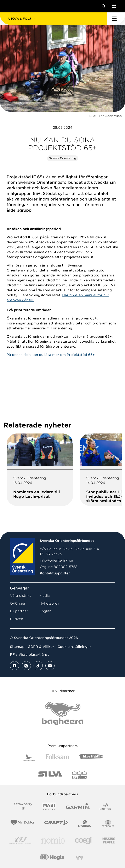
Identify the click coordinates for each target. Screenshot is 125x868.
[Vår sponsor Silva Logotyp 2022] (50, 775)
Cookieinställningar (74, 647)
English (45, 611)
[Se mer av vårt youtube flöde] (50, 666)
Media (45, 596)
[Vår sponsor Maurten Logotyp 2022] (105, 806)
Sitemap (17, 647)
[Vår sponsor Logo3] (84, 841)
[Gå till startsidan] (11, 6)
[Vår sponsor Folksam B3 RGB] (57, 758)
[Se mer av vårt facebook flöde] (15, 666)
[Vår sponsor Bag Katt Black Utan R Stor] (63, 714)
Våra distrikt (21, 596)
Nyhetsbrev (49, 603)
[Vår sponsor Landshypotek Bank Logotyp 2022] (29, 758)
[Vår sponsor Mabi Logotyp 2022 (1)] (49, 806)
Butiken (16, 619)
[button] (53, 19)
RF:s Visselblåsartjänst (29, 655)
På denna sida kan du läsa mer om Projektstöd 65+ (51, 355)
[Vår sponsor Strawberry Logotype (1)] (23, 806)
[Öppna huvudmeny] (116, 19)
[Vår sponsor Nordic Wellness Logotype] (21, 841)
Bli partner (19, 611)
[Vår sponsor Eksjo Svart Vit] (79, 775)
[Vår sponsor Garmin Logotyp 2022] (78, 806)
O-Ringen (18, 603)
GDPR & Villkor (41, 647)
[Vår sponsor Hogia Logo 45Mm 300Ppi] (52, 858)
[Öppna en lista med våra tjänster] (113, 6)
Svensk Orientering (63, 158)
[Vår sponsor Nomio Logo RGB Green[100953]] (53, 841)
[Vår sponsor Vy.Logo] (79, 858)
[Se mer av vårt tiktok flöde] (38, 666)
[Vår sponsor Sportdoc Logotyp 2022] (85, 823)
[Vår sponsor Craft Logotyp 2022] (56, 823)
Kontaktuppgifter (55, 573)
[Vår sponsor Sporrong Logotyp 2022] (108, 823)
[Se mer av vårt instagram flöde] (26, 666)
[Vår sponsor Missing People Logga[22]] (109, 841)
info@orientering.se (56, 560)
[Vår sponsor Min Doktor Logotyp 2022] (22, 823)
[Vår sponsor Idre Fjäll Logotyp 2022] (91, 758)
